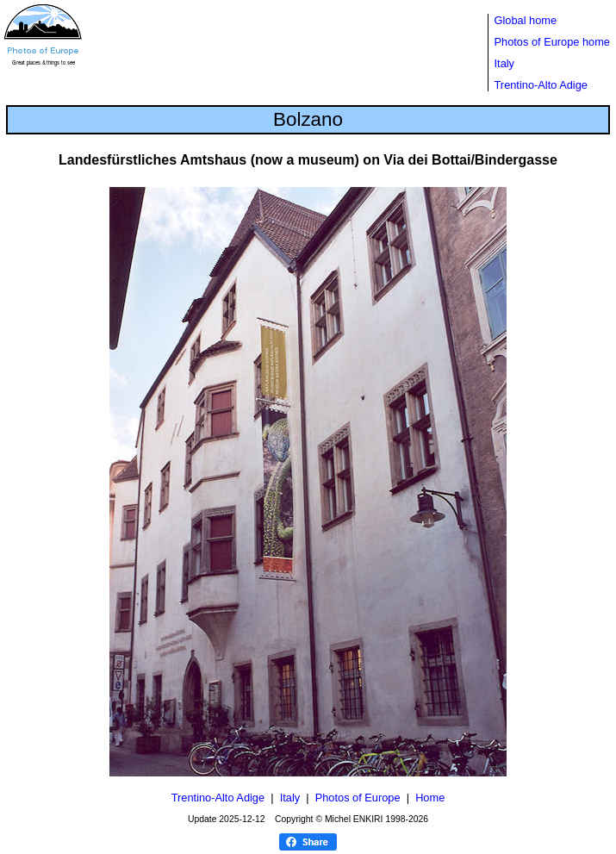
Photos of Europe (358, 798)
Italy (504, 63)
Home (430, 798)
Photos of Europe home (552, 42)
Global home (526, 20)
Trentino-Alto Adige (541, 85)
